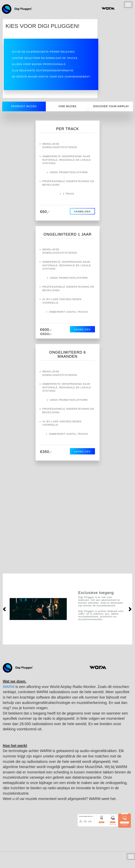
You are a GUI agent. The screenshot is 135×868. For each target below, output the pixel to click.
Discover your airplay (111, 106)
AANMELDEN (82, 212)
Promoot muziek (24, 106)
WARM (9, 687)
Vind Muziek (67, 106)
